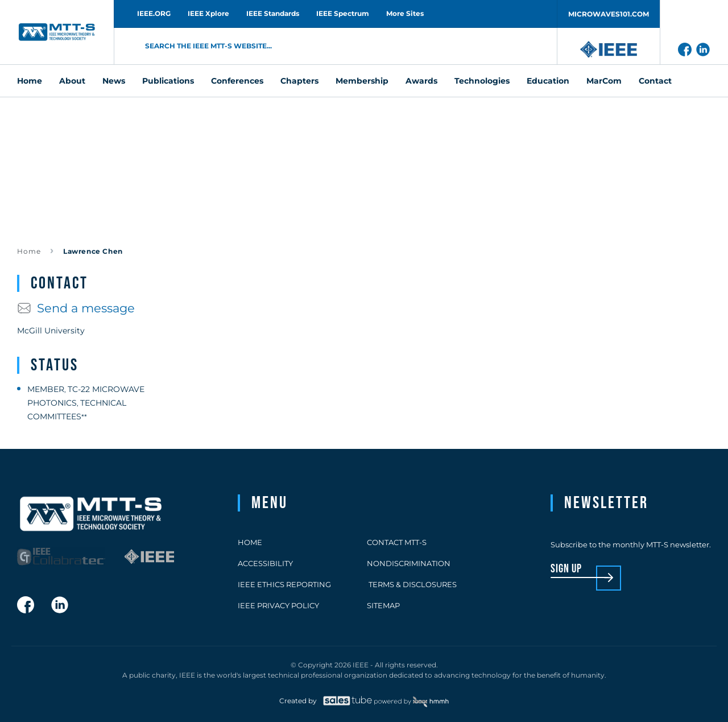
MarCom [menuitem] (604, 81)
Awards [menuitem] (421, 81)
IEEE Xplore (208, 13)
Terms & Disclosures (412, 584)
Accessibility (265, 563)
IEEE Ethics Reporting (284, 584)
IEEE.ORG (154, 13)
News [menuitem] (114, 81)
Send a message (76, 308)
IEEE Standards (273, 13)
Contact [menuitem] (655, 81)
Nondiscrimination (409, 563)
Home (29, 251)
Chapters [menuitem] (299, 81)
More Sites (405, 13)
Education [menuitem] (548, 81)
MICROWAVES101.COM (609, 14)
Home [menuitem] (30, 81)
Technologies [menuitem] (482, 81)
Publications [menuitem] (168, 81)
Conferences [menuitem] (237, 81)
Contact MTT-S (397, 542)
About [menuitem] (72, 81)
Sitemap (383, 605)
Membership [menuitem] (362, 81)
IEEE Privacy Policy (278, 605)
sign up (566, 569)
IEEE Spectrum (343, 13)
